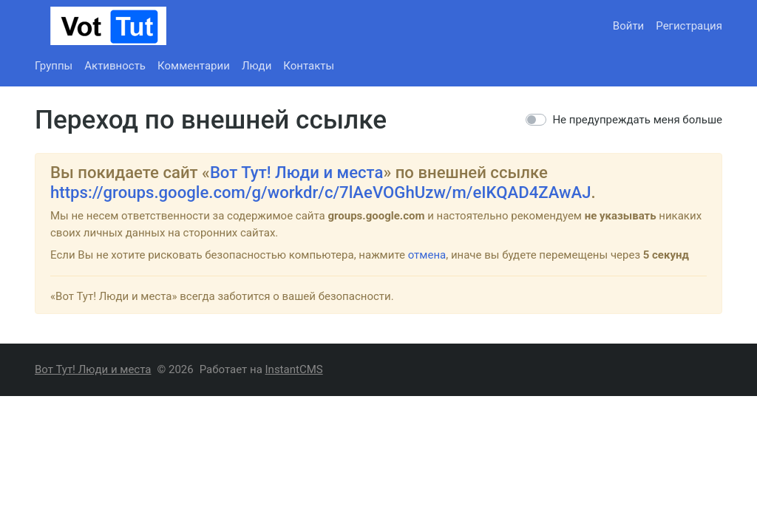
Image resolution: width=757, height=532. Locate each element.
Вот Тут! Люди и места (297, 172)
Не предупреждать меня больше (637, 120)
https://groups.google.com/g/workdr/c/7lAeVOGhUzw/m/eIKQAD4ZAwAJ (321, 192)
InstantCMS (294, 369)
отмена (427, 255)
